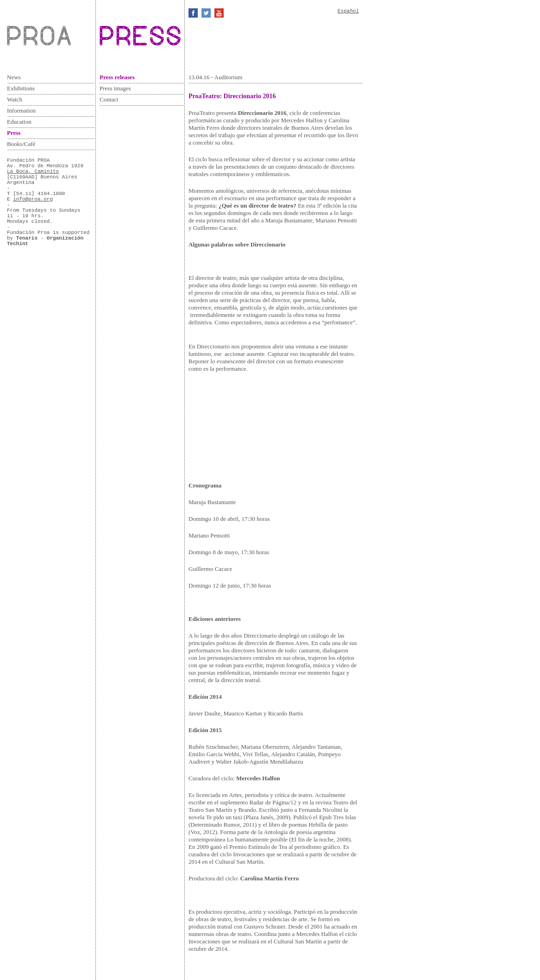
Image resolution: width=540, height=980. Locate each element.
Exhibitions (21, 88)
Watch (15, 99)
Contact (109, 99)
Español (348, 11)
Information (21, 111)
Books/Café (21, 144)
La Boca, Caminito (33, 171)
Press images (115, 88)
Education (19, 122)
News (14, 77)
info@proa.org (33, 199)
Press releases (117, 77)
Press (14, 133)
